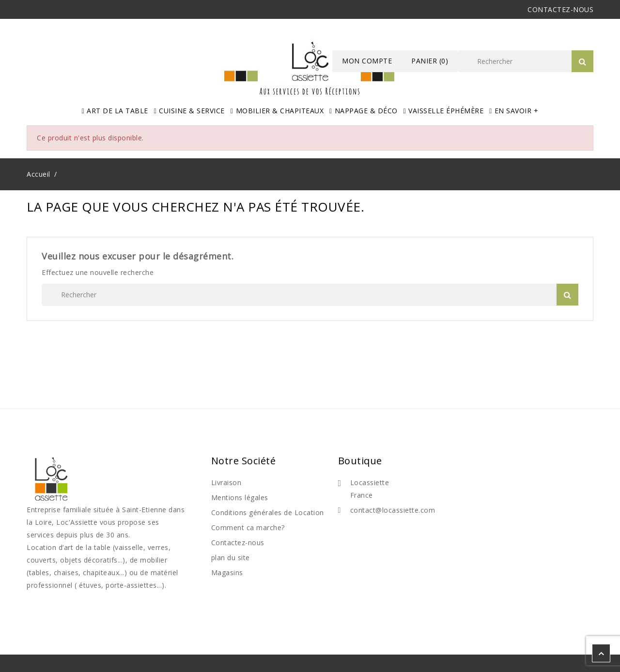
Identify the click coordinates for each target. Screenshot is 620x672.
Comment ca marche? (248, 527)
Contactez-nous (238, 542)
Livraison (226, 482)
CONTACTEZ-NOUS (560, 9)
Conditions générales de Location (268, 512)
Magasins (227, 573)
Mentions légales (240, 497)
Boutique (360, 461)
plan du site (231, 557)
